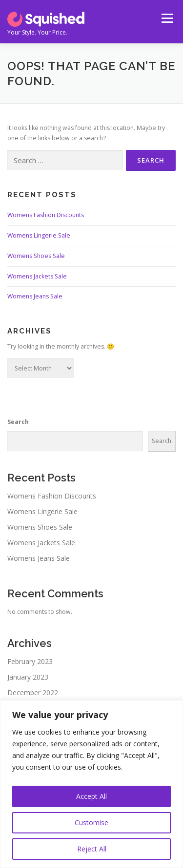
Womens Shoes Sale (36, 256)
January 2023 (28, 677)
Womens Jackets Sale (37, 276)
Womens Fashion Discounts (46, 215)
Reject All (92, 849)
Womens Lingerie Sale (39, 235)
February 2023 (30, 661)
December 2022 (33, 693)
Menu (167, 18)
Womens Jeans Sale (35, 296)
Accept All (91, 796)
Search (18, 422)
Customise (91, 822)
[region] (91, 784)
